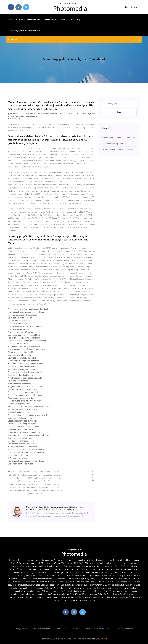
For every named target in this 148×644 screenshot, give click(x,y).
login (123, 7)
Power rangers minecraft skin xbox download (27, 349)
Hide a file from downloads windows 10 (24, 432)
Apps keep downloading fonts (20, 398)
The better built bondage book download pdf (119, 137)
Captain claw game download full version (25, 395)
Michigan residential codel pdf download (32, 629)
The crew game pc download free (22, 352)
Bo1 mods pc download (18, 458)
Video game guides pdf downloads (22, 315)
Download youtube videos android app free (26, 452)
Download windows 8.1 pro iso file (22, 332)
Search (119, 112)
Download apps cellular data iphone (23, 358)
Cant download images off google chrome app (27, 341)
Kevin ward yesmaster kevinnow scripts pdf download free (32, 435)
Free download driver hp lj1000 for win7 (24, 401)
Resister (135, 7)
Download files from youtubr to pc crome (117, 150)
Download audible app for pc (20, 418)
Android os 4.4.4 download (97, 629)
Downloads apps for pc (17, 324)
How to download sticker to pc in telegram (25, 326)
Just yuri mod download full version (23, 366)
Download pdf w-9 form (18, 344)
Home (11, 20)
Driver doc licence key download (114, 144)
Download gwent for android (20, 355)
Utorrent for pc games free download (23, 404)
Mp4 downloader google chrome (21, 369)
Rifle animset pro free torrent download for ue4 (27, 415)
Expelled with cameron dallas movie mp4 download (29, 407)
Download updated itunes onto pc (28, 20)
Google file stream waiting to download (24, 346)
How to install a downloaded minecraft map (26, 312)
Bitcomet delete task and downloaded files (26, 372)
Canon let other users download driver (24, 427)
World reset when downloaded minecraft (25, 378)
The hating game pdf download (21, 429)
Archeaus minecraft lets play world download (26, 450)
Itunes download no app (18, 455)
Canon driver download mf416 (20, 375)
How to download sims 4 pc (19, 329)
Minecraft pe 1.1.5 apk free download (23, 361)
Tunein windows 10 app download (22, 424)
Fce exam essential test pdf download (24, 338)
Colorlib (104, 639)
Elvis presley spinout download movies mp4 (25, 31)
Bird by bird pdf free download (20, 464)
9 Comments (14, 119)
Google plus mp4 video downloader (23, 421)
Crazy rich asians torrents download (23, 392)
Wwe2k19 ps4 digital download (21, 412)
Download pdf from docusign (20, 318)
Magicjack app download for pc (21, 441)
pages (79, 20)
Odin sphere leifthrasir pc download (23, 444)
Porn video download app (68, 629)
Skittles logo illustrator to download (23, 389)
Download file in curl (125, 629)
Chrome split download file (19, 321)
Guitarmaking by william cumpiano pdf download (28, 309)
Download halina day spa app (20, 438)
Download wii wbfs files (18, 381)
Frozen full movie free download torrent (59, 20)
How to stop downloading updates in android (26, 364)
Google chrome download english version (25, 387)
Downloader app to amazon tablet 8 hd (24, 335)
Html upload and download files (21, 384)
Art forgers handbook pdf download (23, 447)
